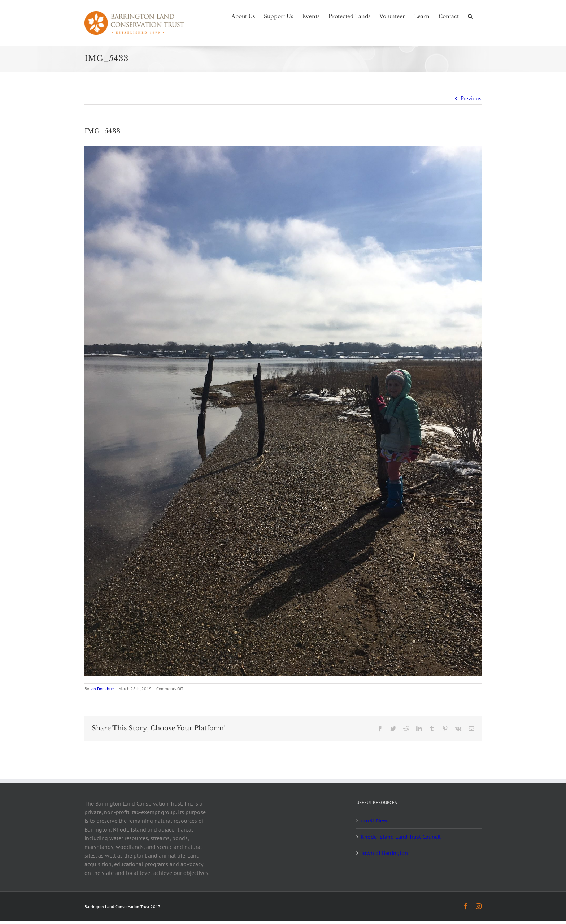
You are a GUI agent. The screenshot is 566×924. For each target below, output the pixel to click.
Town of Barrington (384, 853)
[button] (470, 16)
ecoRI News (375, 820)
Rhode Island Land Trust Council (401, 837)
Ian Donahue (102, 689)
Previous (471, 98)
